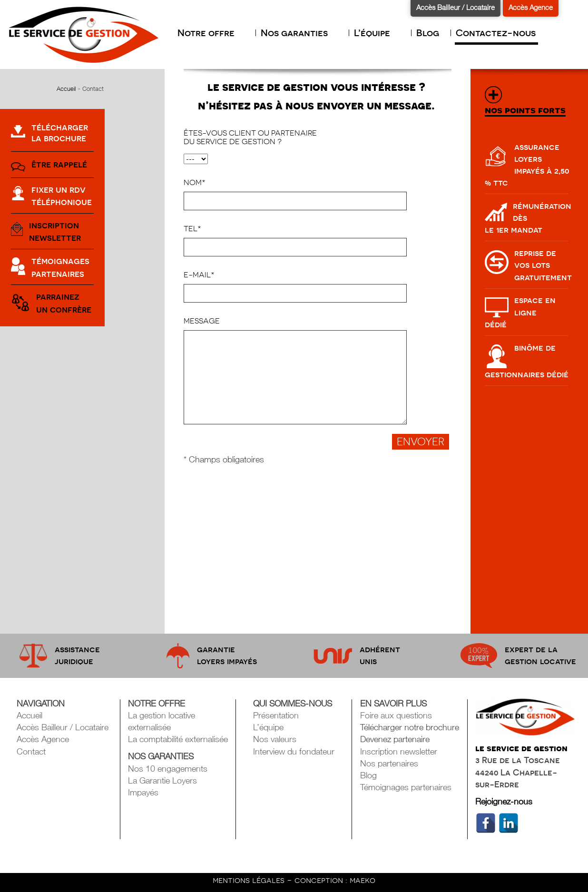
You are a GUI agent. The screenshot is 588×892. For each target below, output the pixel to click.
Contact (31, 751)
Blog (428, 33)
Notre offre (211, 33)
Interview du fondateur (294, 751)
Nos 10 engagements (168, 769)
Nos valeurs (275, 739)
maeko (363, 880)
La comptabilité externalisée (178, 739)
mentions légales (250, 880)
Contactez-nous (496, 33)
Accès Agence (531, 7)
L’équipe (377, 33)
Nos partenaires (389, 763)
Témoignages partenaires (406, 787)
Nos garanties (299, 33)
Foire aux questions (396, 715)
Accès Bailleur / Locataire (456, 7)
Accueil (66, 88)
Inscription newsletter (399, 751)
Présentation (276, 715)
